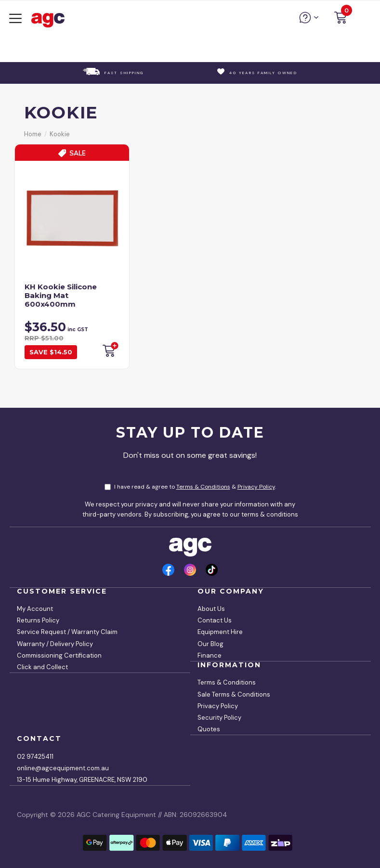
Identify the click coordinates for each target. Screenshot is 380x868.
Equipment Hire (220, 632)
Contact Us (215, 620)
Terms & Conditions (203, 487)
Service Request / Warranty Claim (67, 632)
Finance (210, 655)
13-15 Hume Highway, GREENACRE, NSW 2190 (82, 780)
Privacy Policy (256, 487)
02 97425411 (35, 757)
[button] (341, 19)
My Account (35, 609)
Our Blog (210, 644)
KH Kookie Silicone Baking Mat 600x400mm (61, 295)
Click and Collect (42, 667)
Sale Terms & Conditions (234, 694)
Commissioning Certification (59, 655)
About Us (211, 609)
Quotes (209, 729)
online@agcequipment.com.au (63, 768)
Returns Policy (38, 620)
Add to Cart (110, 350)
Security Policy (219, 718)
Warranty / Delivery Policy (55, 644)
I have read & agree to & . (190, 487)
